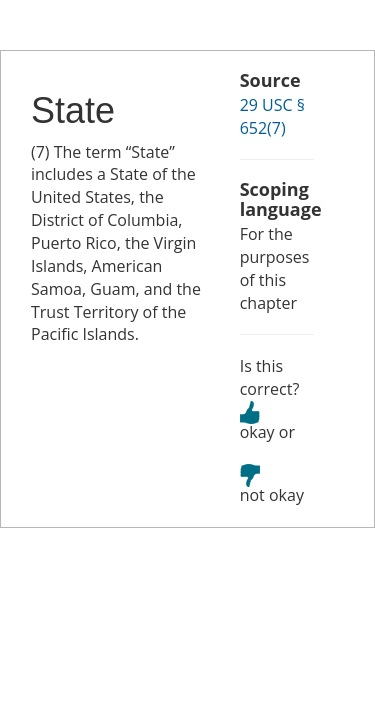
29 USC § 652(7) (272, 116)
